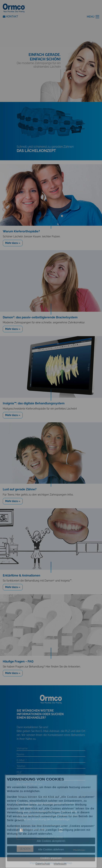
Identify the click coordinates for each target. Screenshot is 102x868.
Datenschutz (43, 864)
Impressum (60, 864)
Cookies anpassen (51, 858)
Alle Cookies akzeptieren (51, 841)
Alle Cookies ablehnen (51, 849)
